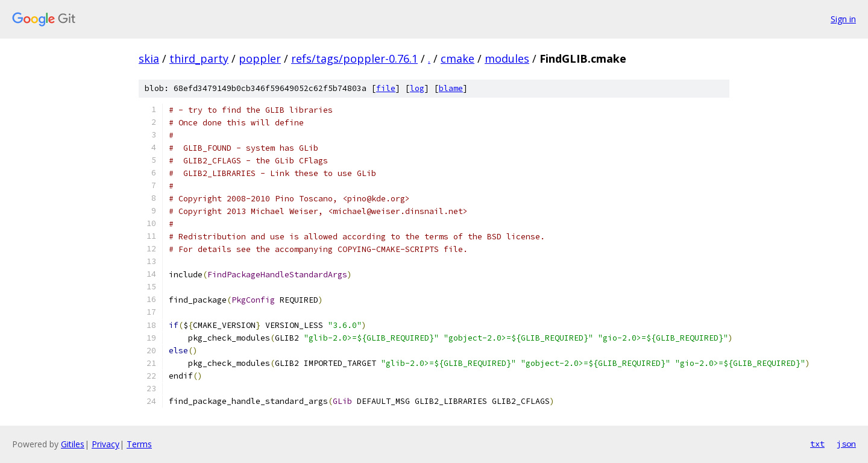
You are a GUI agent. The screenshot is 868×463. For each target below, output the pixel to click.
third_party (199, 58)
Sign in (843, 19)
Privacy (105, 444)
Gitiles (73, 444)
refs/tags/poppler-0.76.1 (354, 58)
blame (451, 88)
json (846, 444)
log (417, 88)
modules (507, 58)
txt (817, 444)
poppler (260, 58)
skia (149, 58)
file (386, 88)
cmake (458, 58)
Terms (139, 444)
